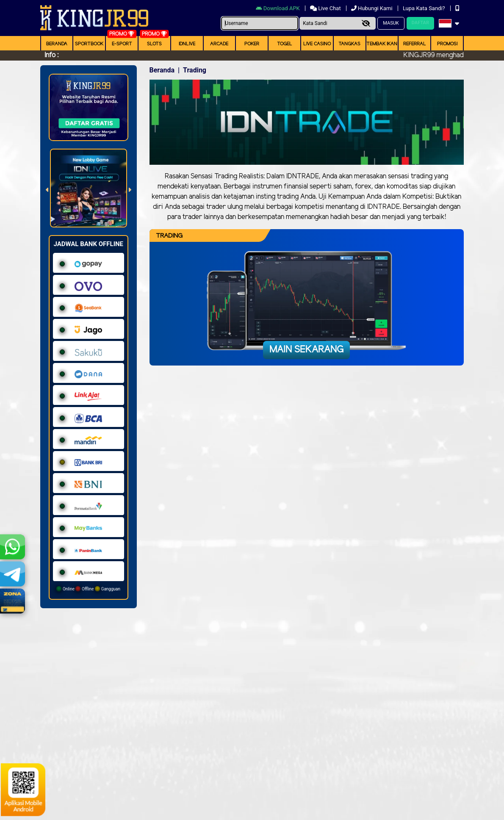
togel (285, 44)
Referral (415, 44)
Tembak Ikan (382, 44)
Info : (51, 55)
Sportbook (89, 44)
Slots (154, 44)
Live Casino (317, 44)
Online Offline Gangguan (88, 589)
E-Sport (122, 44)
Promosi (447, 44)
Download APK (278, 8)
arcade (219, 44)
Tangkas (349, 44)
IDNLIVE (187, 44)
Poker (252, 44)
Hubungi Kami (372, 8)
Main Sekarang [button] (306, 350)
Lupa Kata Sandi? (425, 8)
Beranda (57, 44)
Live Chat (326, 8)
